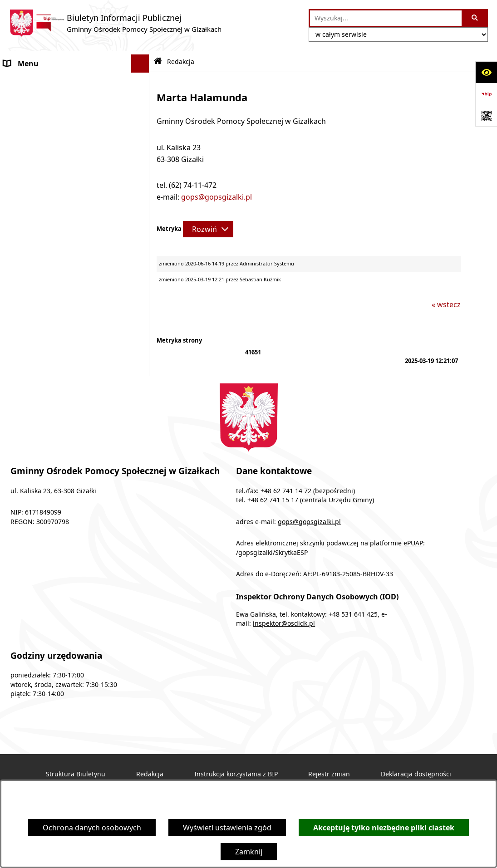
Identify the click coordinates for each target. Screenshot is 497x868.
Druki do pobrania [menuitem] (35, 172)
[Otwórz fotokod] (486, 116)
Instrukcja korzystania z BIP (236, 774)
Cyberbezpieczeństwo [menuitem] (41, 281)
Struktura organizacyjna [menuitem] (45, 136)
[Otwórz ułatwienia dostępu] (486, 72)
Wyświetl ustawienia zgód (227, 828)
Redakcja (150, 774)
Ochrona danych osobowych (92, 828)
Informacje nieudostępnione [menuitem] (53, 245)
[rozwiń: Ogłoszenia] (142, 82)
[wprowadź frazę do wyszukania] (386, 18)
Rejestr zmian (329, 774)
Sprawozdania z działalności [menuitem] (52, 209)
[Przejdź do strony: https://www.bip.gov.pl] (486, 94)
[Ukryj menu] (140, 64)
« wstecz (446, 304)
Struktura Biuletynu (76, 774)
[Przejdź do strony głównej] (115, 23)
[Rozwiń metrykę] (208, 229)
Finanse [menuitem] (17, 191)
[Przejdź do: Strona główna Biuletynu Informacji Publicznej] (158, 61)
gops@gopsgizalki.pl (217, 197)
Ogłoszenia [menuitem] (23, 82)
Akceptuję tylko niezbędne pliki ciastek (384, 828)
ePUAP (413, 543)
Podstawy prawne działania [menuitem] (51, 118)
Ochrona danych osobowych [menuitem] (53, 263)
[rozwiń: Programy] (142, 100)
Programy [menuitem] (21, 100)
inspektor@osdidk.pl (284, 623)
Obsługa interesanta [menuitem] (39, 154)
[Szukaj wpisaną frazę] (475, 18)
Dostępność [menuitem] (24, 227)
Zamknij (249, 852)
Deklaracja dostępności (416, 774)
